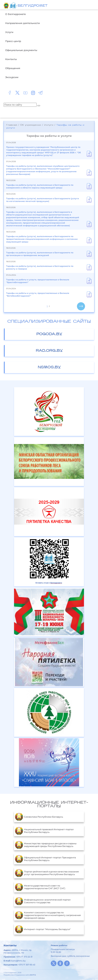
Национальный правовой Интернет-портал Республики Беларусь (44, 831)
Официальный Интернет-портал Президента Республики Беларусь (45, 859)
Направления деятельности (23, 23)
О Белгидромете (15, 14)
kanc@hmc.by (18, 961)
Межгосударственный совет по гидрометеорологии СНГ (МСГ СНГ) (40, 887)
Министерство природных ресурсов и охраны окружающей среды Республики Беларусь (46, 845)
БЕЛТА (33, 975)
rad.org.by (49, 351)
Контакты (11, 59)
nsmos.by (49, 367)
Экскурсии (12, 77)
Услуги (9, 32)
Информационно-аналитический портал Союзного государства (43, 901)
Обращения (13, 68)
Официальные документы (21, 50)
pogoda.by (49, 334)
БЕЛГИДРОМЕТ (33, 6)
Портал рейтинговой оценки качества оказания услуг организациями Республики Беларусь (47, 873)
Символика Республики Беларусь (39, 817)
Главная (12, 125)
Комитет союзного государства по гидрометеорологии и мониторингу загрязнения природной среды (48, 915)
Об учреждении (31, 125)
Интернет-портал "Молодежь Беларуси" (43, 929)
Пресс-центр (13, 41)
